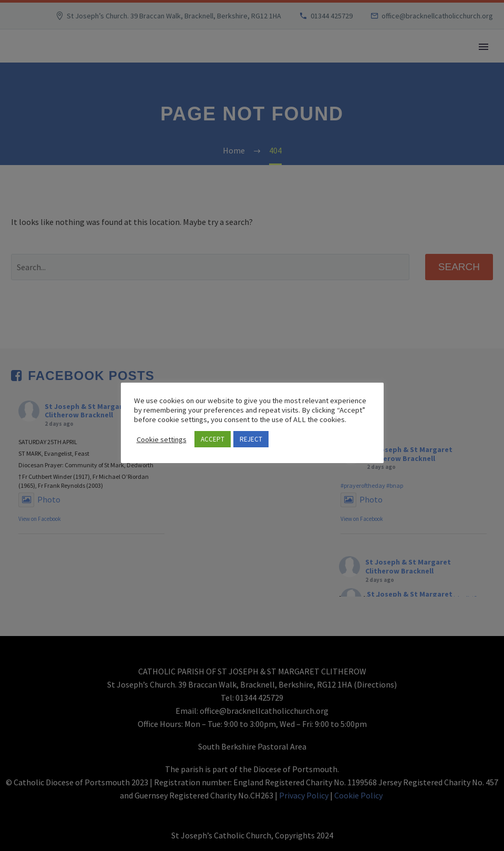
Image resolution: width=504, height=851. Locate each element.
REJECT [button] (251, 439)
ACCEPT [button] (213, 439)
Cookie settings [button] (162, 439)
